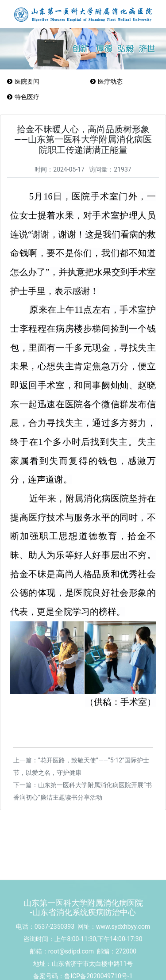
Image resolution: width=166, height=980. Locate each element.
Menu (158, 106)
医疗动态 (106, 81)
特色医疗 (23, 97)
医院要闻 (23, 81)
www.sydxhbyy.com (123, 945)
